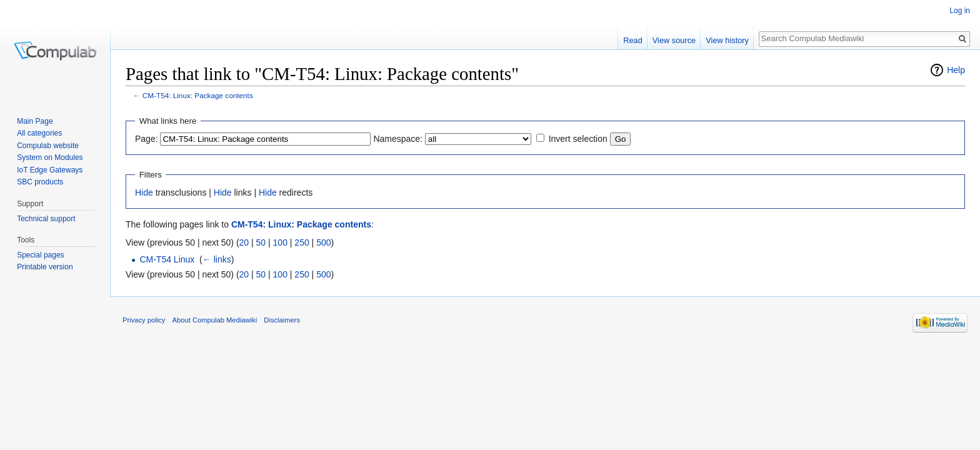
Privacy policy (144, 320)
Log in (960, 11)
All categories (39, 133)
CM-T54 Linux (167, 259)
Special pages (40, 255)
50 (261, 242)
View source (674, 40)
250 (302, 242)
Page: (147, 139)
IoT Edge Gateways (50, 170)
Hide (144, 192)
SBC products (40, 182)
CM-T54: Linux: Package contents (198, 95)
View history (727, 40)
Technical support (46, 219)
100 (280, 242)
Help (956, 70)
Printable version (45, 267)
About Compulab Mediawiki (215, 320)
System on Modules (50, 157)
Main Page (35, 121)
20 (244, 242)
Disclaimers (282, 320)
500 (323, 242)
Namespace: (398, 139)
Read (633, 40)
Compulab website (48, 146)
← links (217, 259)
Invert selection (578, 139)
